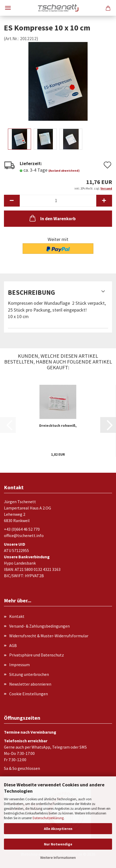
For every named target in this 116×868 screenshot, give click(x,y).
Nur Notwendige (58, 844)
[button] (12, 201)
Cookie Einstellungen (29, 694)
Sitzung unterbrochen (29, 674)
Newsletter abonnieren (30, 684)
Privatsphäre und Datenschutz (37, 655)
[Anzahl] (58, 201)
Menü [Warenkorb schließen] (8, 8)
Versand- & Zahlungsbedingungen (39, 626)
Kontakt (17, 616)
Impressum (19, 665)
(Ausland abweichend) (64, 171)
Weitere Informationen (58, 858)
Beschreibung (31, 292)
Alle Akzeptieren (58, 829)
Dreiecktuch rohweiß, (58, 425)
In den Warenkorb (52, 218)
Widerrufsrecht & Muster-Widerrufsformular (49, 636)
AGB (13, 645)
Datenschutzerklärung (48, 818)
